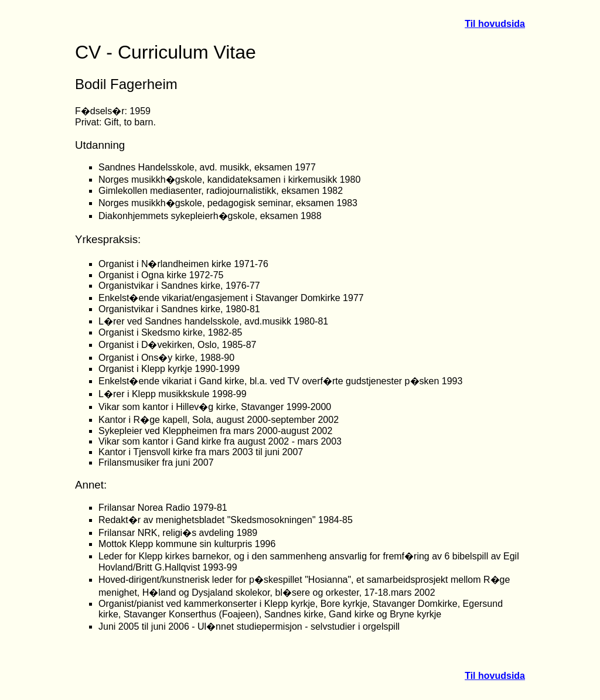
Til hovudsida (495, 24)
